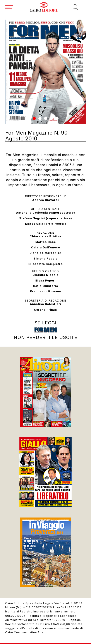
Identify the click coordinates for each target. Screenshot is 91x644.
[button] (34, 118)
